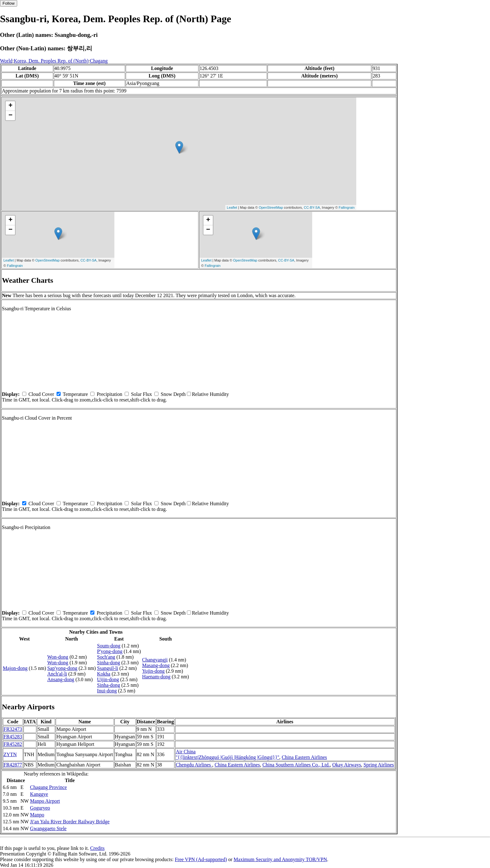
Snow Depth (173, 394)
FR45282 (13, 744)
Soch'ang (106, 657)
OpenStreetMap (271, 207)
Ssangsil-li (108, 668)
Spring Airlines (379, 765)
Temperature (75, 394)
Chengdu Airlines (194, 765)
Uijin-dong (108, 679)
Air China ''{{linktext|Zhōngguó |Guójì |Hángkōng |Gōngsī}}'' (227, 754)
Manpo (37, 815)
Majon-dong (15, 668)
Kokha (104, 674)
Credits (97, 848)
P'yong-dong (110, 651)
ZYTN (10, 754)
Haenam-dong (156, 677)
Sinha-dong (109, 663)
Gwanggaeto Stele (48, 828)
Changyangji (155, 660)
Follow (9, 3)
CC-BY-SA (312, 207)
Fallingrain (347, 207)
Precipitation (109, 394)
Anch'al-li (57, 674)
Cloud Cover (41, 394)
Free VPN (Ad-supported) (201, 859)
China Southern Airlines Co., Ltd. (296, 765)
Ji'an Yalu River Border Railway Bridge (70, 822)
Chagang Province (48, 787)
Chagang (99, 61)
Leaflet (232, 207)
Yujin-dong (153, 671)
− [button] (10, 116)
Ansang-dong (61, 679)
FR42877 (13, 765)
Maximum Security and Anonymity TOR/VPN (280, 859)
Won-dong (58, 657)
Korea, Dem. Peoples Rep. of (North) (51, 61)
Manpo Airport (45, 801)
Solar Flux (141, 394)
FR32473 (13, 729)
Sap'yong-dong (62, 668)
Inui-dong (107, 691)
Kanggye (39, 794)
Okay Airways (347, 765)
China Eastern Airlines (304, 757)
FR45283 (13, 737)
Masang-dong (156, 665)
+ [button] (10, 106)
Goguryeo (40, 808)
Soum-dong (109, 646)
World (6, 61)
